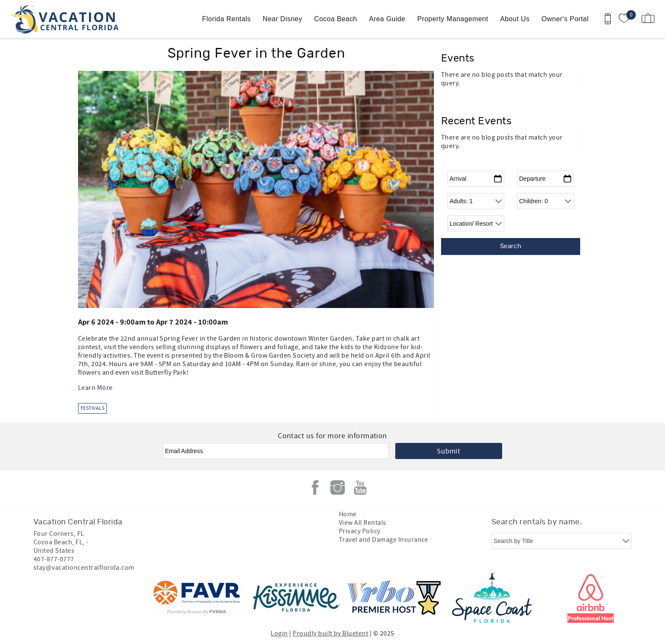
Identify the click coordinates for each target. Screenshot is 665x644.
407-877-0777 (54, 559)
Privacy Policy (360, 531)
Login (279, 633)
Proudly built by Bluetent (330, 633)
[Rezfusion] (106, 597)
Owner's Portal (565, 19)
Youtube (360, 487)
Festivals (92, 408)
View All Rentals (363, 523)
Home (348, 514)
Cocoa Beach (336, 19)
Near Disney (282, 19)
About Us (515, 19)
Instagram (338, 487)
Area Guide (387, 19)
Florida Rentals (227, 19)
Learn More (95, 388)
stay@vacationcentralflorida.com (84, 568)
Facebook (315, 487)
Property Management (453, 19)
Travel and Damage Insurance (384, 540)
